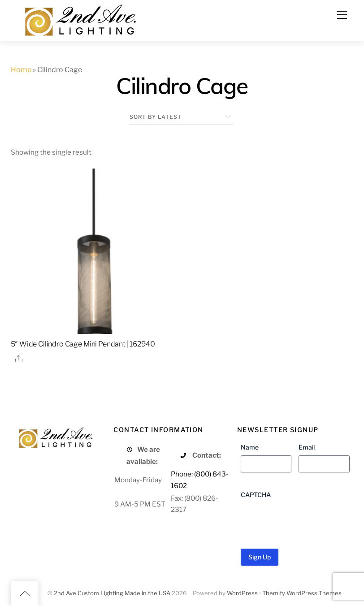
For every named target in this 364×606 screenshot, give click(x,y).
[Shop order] (182, 117)
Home (21, 70)
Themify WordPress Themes (302, 593)
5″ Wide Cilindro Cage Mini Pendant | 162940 (83, 344)
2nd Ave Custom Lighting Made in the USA (112, 593)
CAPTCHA (256, 495)
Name (250, 447)
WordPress (242, 593)
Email (307, 447)
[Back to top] (25, 593)
